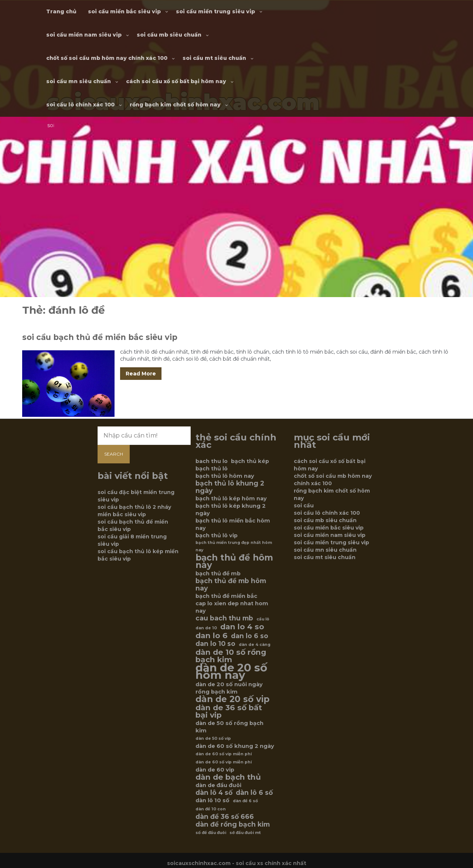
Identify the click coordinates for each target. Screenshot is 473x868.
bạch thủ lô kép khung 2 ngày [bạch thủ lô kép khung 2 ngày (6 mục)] (231, 510)
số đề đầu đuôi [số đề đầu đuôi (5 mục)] (211, 833)
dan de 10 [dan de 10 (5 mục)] (206, 628)
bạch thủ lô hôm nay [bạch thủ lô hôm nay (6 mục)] (225, 476)
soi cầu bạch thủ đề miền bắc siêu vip (100, 337)
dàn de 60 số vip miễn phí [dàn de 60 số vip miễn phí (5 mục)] (224, 754)
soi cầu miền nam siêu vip (84, 35)
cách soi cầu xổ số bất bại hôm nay (176, 81)
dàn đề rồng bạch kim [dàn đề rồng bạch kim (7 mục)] (233, 824)
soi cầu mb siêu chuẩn (169, 35)
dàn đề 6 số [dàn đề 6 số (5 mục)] (245, 801)
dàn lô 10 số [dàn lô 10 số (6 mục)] (212, 800)
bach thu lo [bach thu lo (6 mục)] (212, 461)
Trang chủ (61, 11)
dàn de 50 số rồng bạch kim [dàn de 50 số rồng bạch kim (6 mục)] (229, 727)
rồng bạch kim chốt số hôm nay (175, 105)
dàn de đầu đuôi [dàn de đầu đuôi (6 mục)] (218, 785)
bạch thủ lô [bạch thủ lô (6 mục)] (212, 469)
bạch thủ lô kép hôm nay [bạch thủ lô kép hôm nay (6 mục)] (231, 498)
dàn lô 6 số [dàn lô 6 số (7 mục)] (254, 793)
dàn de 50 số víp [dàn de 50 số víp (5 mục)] (213, 738)
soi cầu (304, 506)
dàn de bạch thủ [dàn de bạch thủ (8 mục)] (228, 777)
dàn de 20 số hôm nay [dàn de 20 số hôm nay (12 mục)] (231, 671)
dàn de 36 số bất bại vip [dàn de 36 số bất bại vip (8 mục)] (229, 711)
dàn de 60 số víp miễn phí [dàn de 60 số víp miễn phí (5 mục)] (224, 762)
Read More (141, 374)
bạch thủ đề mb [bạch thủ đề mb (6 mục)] (218, 573)
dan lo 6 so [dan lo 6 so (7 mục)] (250, 636)
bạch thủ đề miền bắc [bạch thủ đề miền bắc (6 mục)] (226, 596)
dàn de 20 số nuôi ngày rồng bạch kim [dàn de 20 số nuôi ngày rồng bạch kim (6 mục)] (229, 688)
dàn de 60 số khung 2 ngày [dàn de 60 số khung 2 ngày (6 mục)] (235, 746)
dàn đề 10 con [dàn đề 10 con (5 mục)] (211, 809)
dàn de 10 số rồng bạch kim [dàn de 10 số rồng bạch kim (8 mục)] (231, 656)
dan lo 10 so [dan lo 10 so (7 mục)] (215, 644)
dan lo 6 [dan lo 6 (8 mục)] (212, 636)
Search (114, 454)
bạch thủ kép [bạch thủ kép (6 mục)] (250, 461)
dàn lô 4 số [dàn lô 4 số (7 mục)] (214, 793)
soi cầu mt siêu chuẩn (214, 58)
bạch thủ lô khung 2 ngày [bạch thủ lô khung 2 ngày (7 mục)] (230, 487)
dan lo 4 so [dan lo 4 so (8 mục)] (242, 627)
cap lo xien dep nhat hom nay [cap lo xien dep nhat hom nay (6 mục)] (232, 607)
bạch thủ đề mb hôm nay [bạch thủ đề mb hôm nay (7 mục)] (231, 585)
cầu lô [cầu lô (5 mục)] (263, 619)
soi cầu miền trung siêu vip (215, 11)
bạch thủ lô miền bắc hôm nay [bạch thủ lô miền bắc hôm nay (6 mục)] (233, 524)
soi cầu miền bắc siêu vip (124, 11)
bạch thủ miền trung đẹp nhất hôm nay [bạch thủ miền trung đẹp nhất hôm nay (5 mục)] (234, 546)
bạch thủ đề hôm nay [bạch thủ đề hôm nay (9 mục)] (234, 561)
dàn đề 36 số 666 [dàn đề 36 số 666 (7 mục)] (225, 817)
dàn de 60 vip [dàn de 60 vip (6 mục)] (215, 770)
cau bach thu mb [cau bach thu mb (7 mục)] (224, 618)
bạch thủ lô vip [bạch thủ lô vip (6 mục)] (217, 535)
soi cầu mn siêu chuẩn (79, 81)
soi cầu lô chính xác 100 (80, 105)
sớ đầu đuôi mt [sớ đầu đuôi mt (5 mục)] (245, 833)
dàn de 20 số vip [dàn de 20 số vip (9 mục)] (232, 699)
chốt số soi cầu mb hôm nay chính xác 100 (107, 58)
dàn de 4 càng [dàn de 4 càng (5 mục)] (255, 645)
